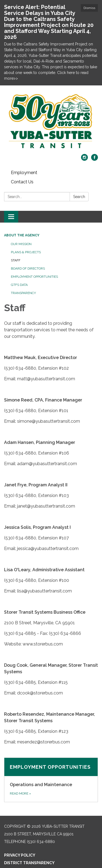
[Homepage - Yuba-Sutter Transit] (51, 122)
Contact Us (22, 182)
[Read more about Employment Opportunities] (51, 780)
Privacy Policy (20, 855)
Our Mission (21, 244)
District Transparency (29, 863)
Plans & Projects (26, 252)
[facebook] (95, 159)
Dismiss (89, 8)
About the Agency (22, 235)
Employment (24, 173)
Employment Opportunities (34, 277)
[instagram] (84, 159)
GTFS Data (19, 285)
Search (79, 197)
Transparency (23, 293)
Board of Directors (28, 268)
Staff (16, 260)
